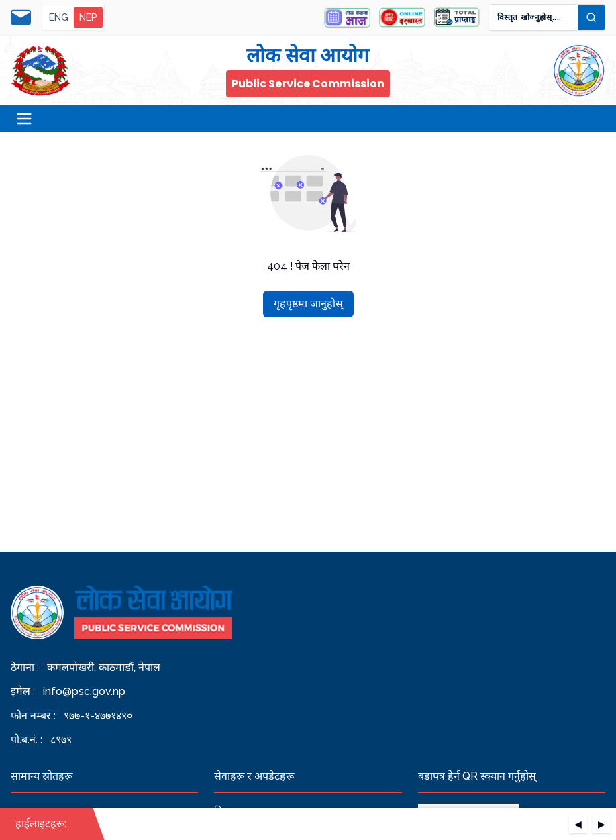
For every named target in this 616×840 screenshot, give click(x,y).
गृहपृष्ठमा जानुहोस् (308, 304)
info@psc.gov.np (84, 691)
